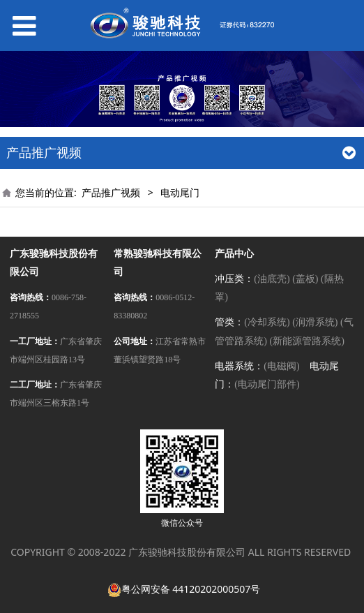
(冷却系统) (267, 322)
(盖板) (305, 279)
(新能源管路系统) (306, 341)
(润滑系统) (315, 322)
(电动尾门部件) (267, 384)
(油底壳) (272, 279)
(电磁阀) (281, 366)
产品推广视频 (111, 192)
